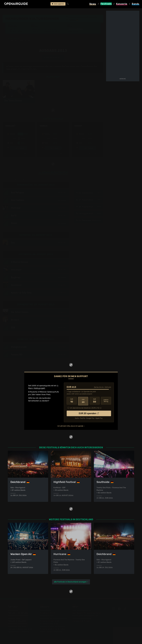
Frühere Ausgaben (76, 29)
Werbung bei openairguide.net (85, 616)
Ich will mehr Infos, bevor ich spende (70, 426)
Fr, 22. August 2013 (89, 193)
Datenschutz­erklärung (82, 619)
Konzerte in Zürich (48, 613)
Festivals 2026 (14, 619)
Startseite (7, 11)
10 (72, 401)
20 (83, 401)
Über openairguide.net (82, 611)
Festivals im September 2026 (20, 629)
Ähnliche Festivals (52, 31)
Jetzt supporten (58, 4)
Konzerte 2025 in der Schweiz (53, 627)
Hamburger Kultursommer (46, 11)
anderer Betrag (106, 401)
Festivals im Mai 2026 (17, 621)
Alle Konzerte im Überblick (51, 632)
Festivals (17, 11)
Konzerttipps (45, 611)
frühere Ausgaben (65, 11)
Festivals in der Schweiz (18, 613)
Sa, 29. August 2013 (89, 214)
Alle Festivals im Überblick (19, 632)
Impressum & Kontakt (81, 621)
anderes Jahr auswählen (53, 58)
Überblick (36, 29)
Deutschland (28, 11)
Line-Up (12, 29)
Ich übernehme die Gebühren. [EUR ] (85, 408)
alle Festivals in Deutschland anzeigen (70, 582)
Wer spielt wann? (16, 31)
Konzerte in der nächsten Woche (54, 619)
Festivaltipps (13, 611)
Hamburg (73, 20)
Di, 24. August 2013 (89, 200)
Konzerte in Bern (47, 616)
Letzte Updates (50, 29)
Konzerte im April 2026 (50, 621)
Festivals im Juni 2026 (17, 624)
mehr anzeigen (19, 148)
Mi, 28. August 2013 (89, 207)
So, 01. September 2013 (89, 221)
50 (95, 401)
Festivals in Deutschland (18, 616)
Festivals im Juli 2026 (17, 627)
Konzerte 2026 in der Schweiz (53, 629)
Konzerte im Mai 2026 (49, 624)
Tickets (35, 31)
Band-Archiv (73, 31)
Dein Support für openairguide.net (87, 613)
